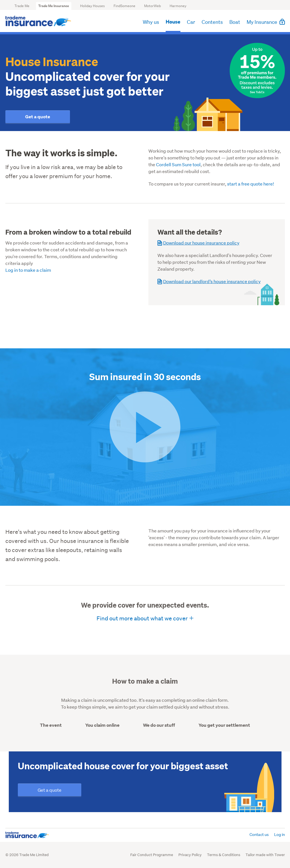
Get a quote (38, 117)
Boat (235, 22)
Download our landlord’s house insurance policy (209, 281)
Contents (212, 22)
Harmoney (178, 6)
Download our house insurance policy (198, 243)
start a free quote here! (251, 184)
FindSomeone (124, 6)
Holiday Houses (92, 6)
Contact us (259, 835)
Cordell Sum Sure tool (178, 164)
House (173, 22)
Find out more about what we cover (142, 618)
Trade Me (22, 6)
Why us (151, 22)
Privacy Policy (190, 855)
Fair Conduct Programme (152, 855)
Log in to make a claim (28, 270)
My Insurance (266, 22)
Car (191, 22)
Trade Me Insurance (54, 6)
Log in (280, 835)
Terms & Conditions (224, 855)
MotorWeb (153, 6)
